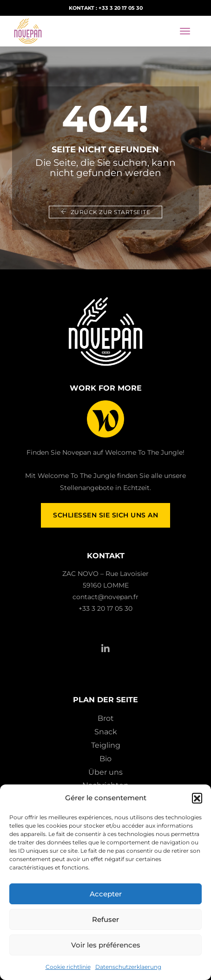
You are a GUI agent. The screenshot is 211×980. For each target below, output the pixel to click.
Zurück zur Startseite (106, 212)
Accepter (106, 894)
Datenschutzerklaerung (128, 967)
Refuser (105, 919)
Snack (106, 732)
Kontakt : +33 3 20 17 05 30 (106, 8)
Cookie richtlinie (68, 967)
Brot (106, 718)
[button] (197, 798)
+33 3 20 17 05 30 (105, 608)
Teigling (106, 745)
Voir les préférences (106, 945)
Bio (105, 759)
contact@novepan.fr (105, 597)
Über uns (105, 772)
